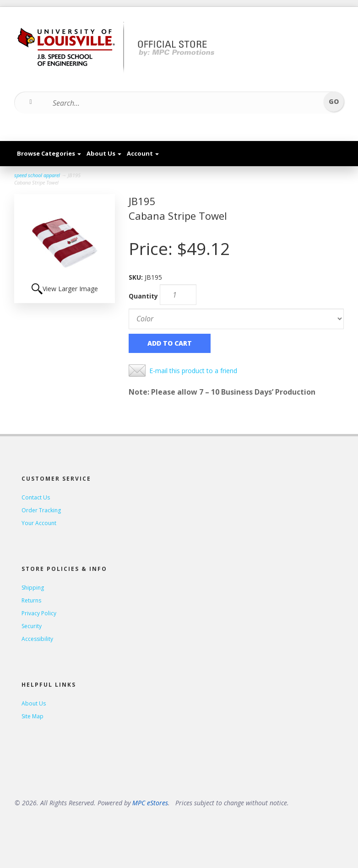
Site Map (33, 716)
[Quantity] (178, 295)
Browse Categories (49, 153)
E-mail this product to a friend (193, 371)
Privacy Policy (39, 613)
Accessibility (37, 639)
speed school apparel (37, 175)
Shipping (33, 588)
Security (32, 626)
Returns (31, 600)
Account (143, 153)
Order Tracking (41, 510)
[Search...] (173, 103)
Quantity (143, 296)
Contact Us (36, 497)
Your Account (39, 523)
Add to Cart (170, 343)
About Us (104, 153)
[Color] (236, 319)
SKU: (137, 277)
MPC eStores (150, 803)
